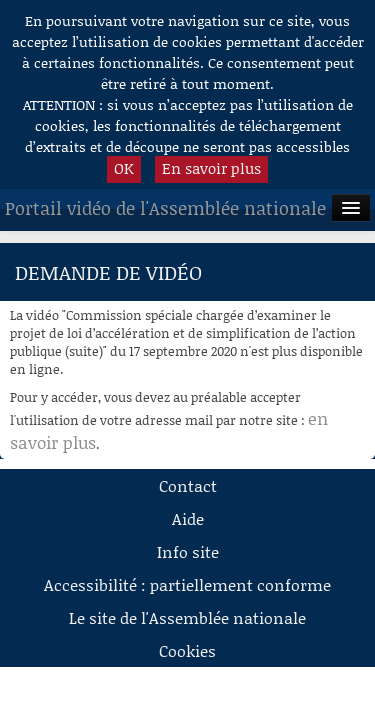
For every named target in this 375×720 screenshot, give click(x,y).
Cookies (187, 650)
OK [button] (124, 168)
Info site (188, 551)
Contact (188, 485)
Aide (188, 518)
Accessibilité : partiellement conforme (187, 584)
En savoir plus (211, 168)
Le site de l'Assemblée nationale (187, 617)
